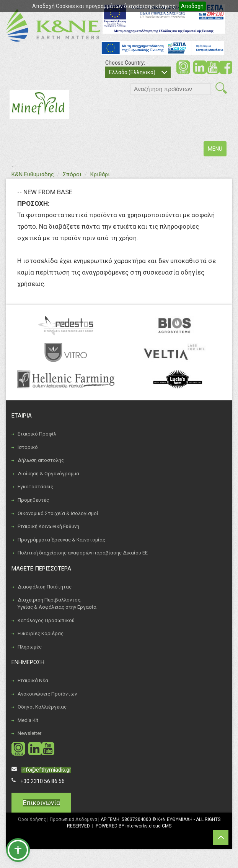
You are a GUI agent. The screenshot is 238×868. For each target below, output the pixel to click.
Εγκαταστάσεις (35, 487)
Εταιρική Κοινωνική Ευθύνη (48, 526)
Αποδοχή (192, 6)
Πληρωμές (30, 647)
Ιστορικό (28, 447)
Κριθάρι (100, 174)
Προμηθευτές (33, 500)
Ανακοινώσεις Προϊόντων (47, 694)
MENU (217, 150)
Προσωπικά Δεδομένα (73, 819)
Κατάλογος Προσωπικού (46, 620)
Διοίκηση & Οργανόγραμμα (48, 474)
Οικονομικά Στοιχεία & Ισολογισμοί (58, 513)
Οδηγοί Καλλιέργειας (42, 707)
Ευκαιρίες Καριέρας (41, 633)
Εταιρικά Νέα (33, 680)
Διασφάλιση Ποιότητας (45, 587)
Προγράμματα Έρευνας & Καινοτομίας (61, 540)
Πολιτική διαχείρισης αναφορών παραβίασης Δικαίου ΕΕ (83, 553)
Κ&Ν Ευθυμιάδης (33, 174)
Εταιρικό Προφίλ (37, 434)
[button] (18, 850)
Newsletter (29, 733)
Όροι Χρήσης (32, 819)
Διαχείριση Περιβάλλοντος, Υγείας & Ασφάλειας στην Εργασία (57, 603)
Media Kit (28, 720)
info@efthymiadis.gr (46, 770)
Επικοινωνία (42, 803)
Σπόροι (72, 174)
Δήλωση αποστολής (41, 460)
